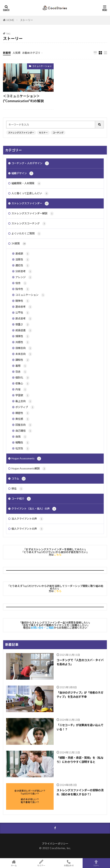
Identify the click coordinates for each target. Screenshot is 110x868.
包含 (21, 372)
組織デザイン (22, 173)
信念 (21, 283)
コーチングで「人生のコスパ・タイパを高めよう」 (80, 662)
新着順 (7, 53)
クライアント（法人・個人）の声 (34, 509)
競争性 (22, 301)
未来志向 (24, 354)
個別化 (22, 378)
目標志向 (24, 348)
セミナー (43, 133)
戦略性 (22, 443)
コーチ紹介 (21, 499)
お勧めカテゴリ (31, 53)
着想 (21, 366)
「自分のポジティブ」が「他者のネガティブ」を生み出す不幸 (80, 695)
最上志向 (24, 401)
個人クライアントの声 (27, 529)
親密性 (22, 413)
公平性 (22, 313)
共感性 (22, 342)
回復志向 (24, 425)
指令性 (22, 289)
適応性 (22, 266)
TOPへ (96, 863)
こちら (58, 555)
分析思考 (24, 271)
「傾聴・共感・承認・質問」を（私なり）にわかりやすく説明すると (80, 760)
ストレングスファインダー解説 (33, 214)
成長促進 (24, 330)
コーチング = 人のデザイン (30, 163)
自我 (21, 437)
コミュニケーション (42, 66)
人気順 (16, 53)
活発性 (22, 260)
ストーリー (27, 20)
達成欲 (22, 254)
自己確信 (24, 431)
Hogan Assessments (26, 459)
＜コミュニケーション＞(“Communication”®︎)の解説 (23, 99)
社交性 (22, 449)
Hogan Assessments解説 (29, 469)
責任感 (22, 419)
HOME (10, 20)
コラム (19, 479)
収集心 (22, 384)
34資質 (19, 244)
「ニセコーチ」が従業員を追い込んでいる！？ (80, 727)
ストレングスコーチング (29, 224)
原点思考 (24, 319)
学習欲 (22, 395)
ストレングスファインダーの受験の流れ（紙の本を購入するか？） (80, 792)
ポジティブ (25, 407)
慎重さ (22, 325)
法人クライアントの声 (27, 519)
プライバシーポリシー (55, 844)
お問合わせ (69, 863)
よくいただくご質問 (26, 234)
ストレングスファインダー (21, 133)
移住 (17, 489)
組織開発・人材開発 (26, 183)
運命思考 (24, 307)
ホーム (14, 863)
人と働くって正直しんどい (30, 193)
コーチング (58, 133)
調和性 (22, 360)
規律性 (22, 336)
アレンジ (24, 277)
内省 (21, 390)
